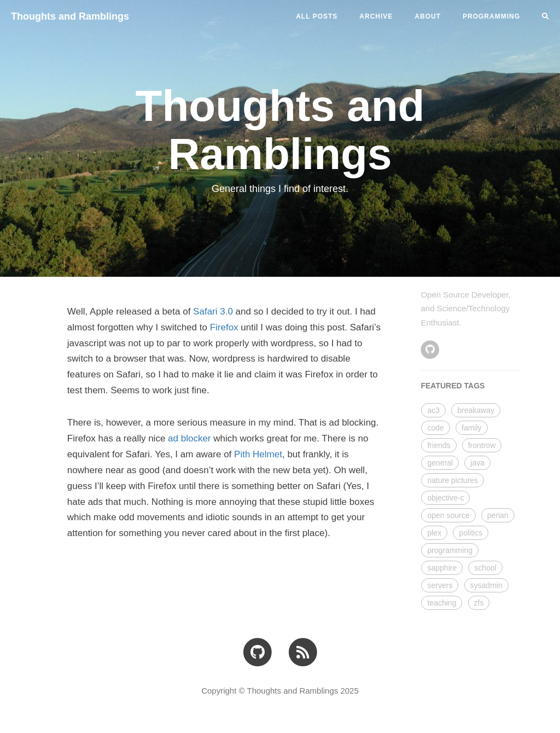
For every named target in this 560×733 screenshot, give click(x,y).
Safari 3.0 (213, 312)
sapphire (442, 568)
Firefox (224, 327)
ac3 (433, 410)
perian (498, 515)
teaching (442, 603)
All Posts (317, 16)
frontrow (482, 445)
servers (440, 585)
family (472, 428)
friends (439, 445)
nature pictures (453, 480)
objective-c (445, 498)
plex (434, 533)
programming (450, 550)
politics (471, 533)
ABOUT (428, 16)
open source (448, 515)
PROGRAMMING (491, 16)
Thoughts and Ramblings (70, 16)
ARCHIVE (376, 16)
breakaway (476, 410)
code (435, 428)
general (440, 463)
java (477, 463)
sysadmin (486, 585)
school (485, 568)
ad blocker (189, 438)
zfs (479, 603)
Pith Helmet (258, 454)
